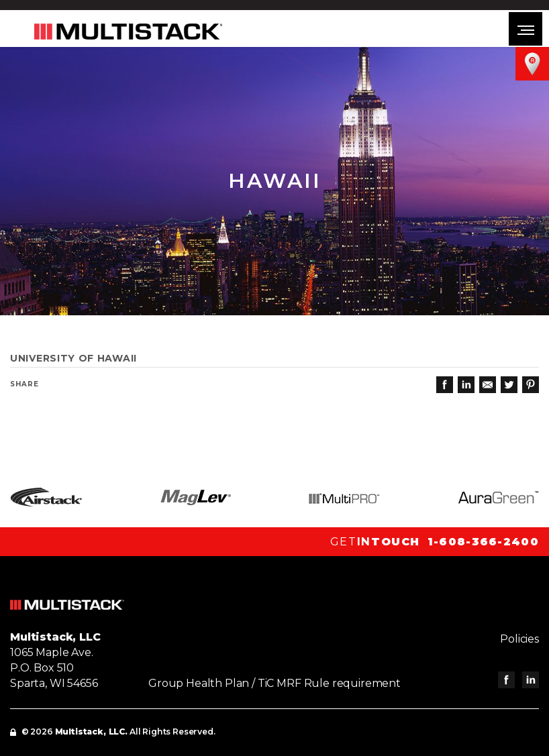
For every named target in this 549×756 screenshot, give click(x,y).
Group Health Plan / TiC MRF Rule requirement (274, 683)
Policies (519, 639)
